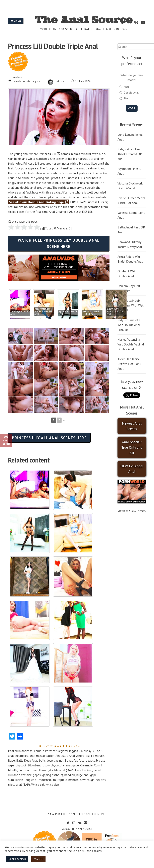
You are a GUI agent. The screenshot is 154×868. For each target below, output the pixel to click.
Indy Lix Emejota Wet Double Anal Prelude (129, 325)
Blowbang (35, 765)
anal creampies (18, 756)
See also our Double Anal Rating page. (39, 202)
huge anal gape (87, 775)
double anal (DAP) (61, 770)
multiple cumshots (66, 780)
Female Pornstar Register (27, 81)
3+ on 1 (98, 751)
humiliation (16, 780)
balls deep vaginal (51, 760)
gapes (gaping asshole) (48, 775)
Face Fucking (84, 770)
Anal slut (62, 756)
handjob (70, 775)
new (83, 780)
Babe (11, 760)
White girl (38, 784)
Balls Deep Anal (27, 760)
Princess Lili (47, 154)
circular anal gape (67, 765)
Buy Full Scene (7, 440)
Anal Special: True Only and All (132, 447)
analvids (18, 77)
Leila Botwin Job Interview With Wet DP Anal (131, 305)
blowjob (48, 765)
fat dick (26, 775)
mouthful (45, 780)
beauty (90, 760)
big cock (21, 765)
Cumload (24, 770)
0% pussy (85, 751)
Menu (16, 21)
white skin (52, 784)
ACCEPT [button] (38, 859)
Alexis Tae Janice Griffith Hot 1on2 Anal (129, 364)
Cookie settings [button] (17, 859)
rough (91, 780)
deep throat (40, 770)
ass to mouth (95, 756)
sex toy (101, 780)
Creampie (86, 765)
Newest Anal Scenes (132, 426)
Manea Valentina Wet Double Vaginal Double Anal (131, 344)
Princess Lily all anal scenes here (49, 438)
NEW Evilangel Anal (132, 469)
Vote (132, 108)
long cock (31, 780)
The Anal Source (84, 19)
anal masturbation (42, 756)
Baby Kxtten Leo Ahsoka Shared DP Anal (130, 154)
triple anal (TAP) (19, 784)
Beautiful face (75, 760)
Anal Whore (77, 756)
